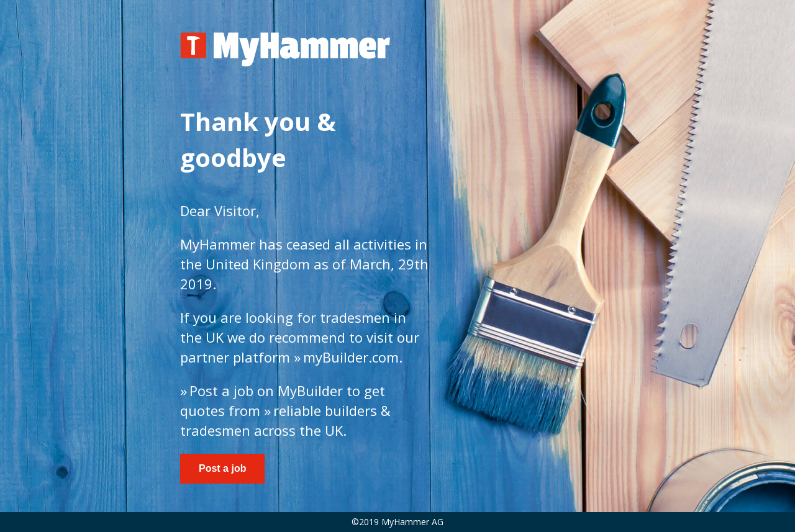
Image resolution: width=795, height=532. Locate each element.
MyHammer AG (412, 522)
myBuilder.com (351, 357)
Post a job (221, 390)
